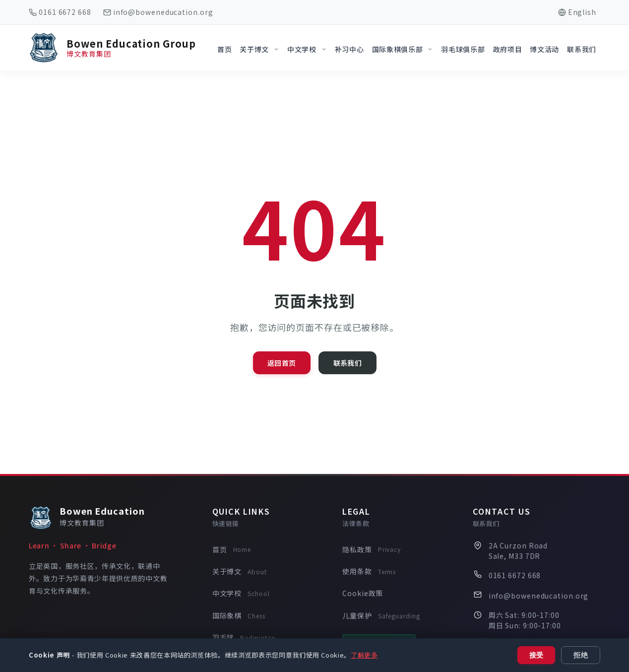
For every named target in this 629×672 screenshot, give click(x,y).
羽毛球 (244, 638)
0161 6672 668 (65, 12)
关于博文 (240, 572)
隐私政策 (372, 549)
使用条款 (369, 572)
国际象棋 (239, 616)
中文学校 (241, 594)
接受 (536, 655)
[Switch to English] (577, 12)
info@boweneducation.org (163, 12)
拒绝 (581, 655)
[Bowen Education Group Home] (112, 48)
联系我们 (347, 363)
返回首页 (282, 363)
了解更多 (364, 655)
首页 (232, 549)
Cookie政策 (363, 593)
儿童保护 (381, 616)
